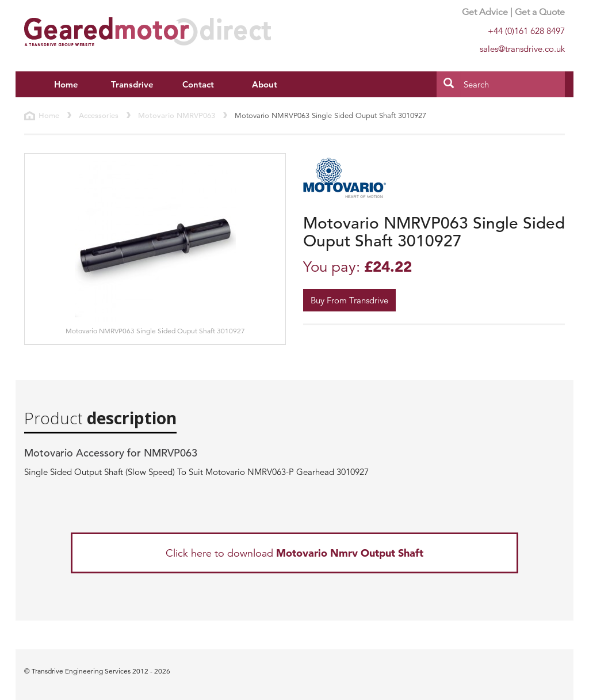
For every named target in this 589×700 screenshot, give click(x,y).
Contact (198, 84)
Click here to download (294, 553)
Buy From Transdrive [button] (349, 300)
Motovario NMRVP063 (177, 115)
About (265, 84)
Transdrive (132, 84)
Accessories (99, 115)
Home (66, 84)
